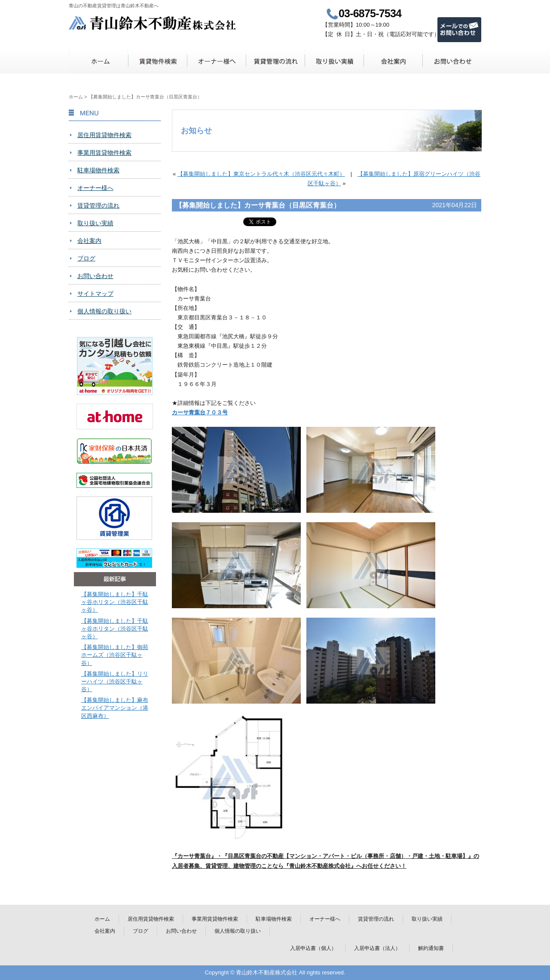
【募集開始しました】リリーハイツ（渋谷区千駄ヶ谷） (115, 681)
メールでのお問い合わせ (459, 30)
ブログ (86, 258)
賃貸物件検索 (157, 61)
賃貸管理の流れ (275, 61)
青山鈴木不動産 (153, 23)
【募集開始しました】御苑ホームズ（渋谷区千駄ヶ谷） (115, 655)
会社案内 (393, 61)
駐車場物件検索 (98, 170)
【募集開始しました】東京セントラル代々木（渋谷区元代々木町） (261, 174)
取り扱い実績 (334, 61)
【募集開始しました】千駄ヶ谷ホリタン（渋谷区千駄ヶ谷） (115, 602)
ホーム (99, 61)
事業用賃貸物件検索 (104, 153)
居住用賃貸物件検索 (104, 135)
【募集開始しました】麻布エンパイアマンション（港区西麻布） (115, 708)
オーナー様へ (216, 61)
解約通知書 (431, 948)
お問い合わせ (452, 61)
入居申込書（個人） (313, 948)
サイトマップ (95, 294)
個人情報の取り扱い (104, 311)
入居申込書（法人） (377, 948)
